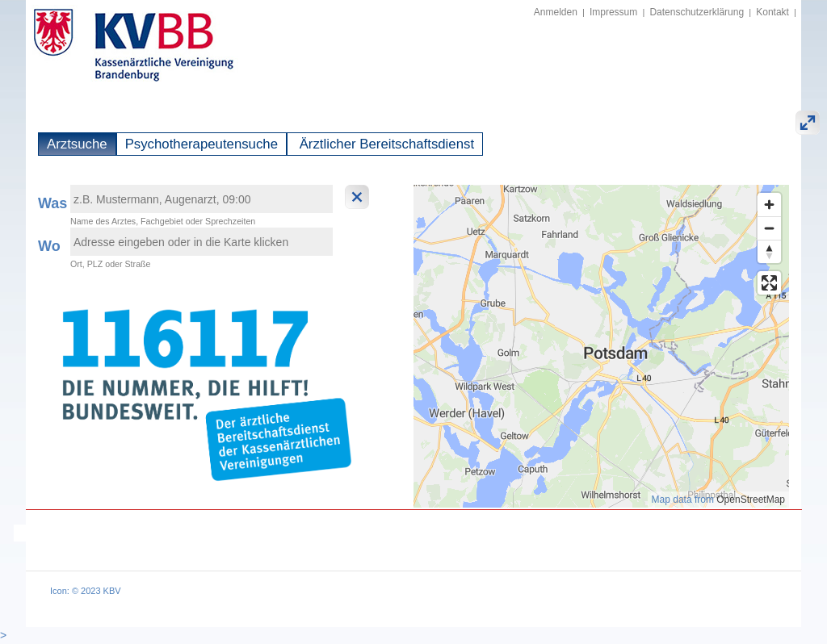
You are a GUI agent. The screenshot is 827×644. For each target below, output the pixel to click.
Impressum (613, 12)
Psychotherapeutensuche (202, 144)
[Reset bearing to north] (769, 251)
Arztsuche (77, 144)
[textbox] (202, 199)
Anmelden (556, 12)
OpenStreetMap (751, 500)
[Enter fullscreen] (769, 283)
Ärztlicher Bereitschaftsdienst (385, 144)
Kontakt (772, 12)
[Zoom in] (769, 205)
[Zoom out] (769, 228)
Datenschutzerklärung (697, 12)
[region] (601, 346)
